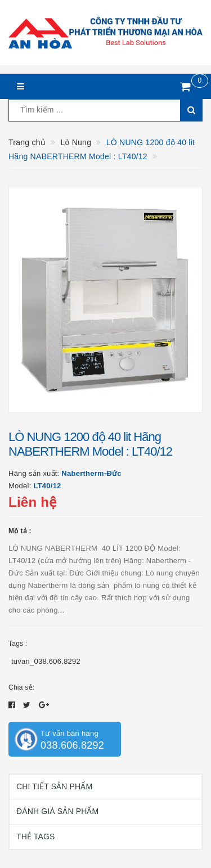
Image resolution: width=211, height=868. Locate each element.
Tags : (18, 644)
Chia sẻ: (21, 687)
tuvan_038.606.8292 (46, 661)
